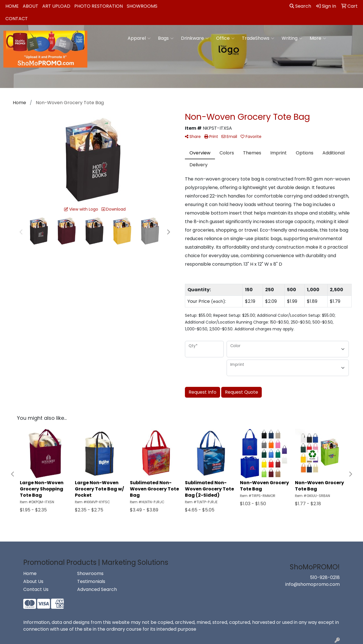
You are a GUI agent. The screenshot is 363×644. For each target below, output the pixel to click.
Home (12, 6)
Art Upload (56, 6)
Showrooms (142, 6)
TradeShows (258, 38)
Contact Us (36, 589)
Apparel (139, 38)
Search (300, 6)
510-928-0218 (325, 577)
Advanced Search (97, 589)
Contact (17, 19)
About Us (33, 581)
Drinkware (195, 38)
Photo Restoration (99, 6)
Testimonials (91, 581)
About (30, 6)
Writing (292, 38)
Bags (166, 38)
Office (225, 38)
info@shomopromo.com (313, 584)
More (318, 38)
